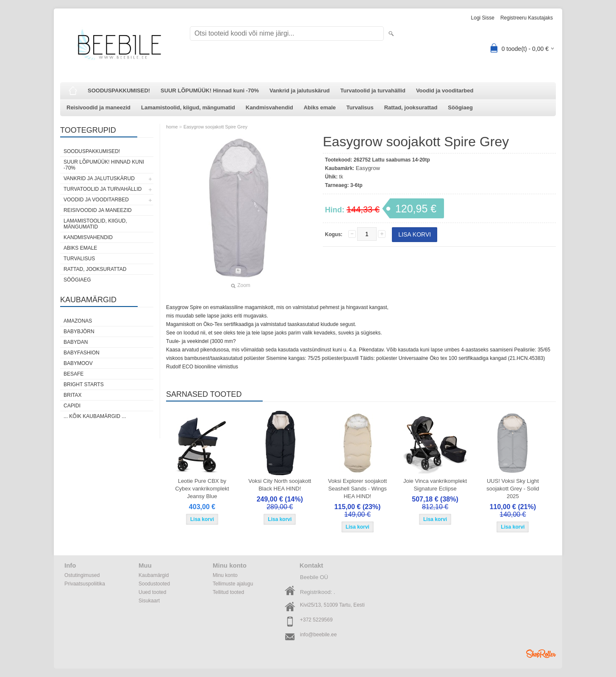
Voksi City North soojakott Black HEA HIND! (280, 485)
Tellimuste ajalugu (233, 584)
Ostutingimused (82, 575)
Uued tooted (152, 592)
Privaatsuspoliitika (85, 584)
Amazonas (78, 321)
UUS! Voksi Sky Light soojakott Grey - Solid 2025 (513, 489)
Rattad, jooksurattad (411, 107)
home (172, 127)
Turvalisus (360, 107)
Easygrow (368, 168)
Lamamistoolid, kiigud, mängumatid (188, 107)
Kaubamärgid (154, 575)
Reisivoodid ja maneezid (99, 107)
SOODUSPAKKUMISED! (119, 91)
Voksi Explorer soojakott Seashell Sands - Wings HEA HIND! (357, 489)
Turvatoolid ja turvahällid (373, 91)
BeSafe (74, 374)
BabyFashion (82, 353)
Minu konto (225, 575)
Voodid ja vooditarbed (445, 91)
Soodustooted (154, 584)
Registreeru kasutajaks (527, 18)
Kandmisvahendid (269, 107)
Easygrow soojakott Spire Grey (215, 127)
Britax (72, 395)
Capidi (72, 406)
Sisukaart (149, 601)
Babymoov (78, 363)
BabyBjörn (79, 332)
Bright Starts (84, 384)
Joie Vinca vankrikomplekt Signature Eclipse (435, 485)
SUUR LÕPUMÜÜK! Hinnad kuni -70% (210, 91)
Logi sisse (483, 18)
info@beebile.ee (318, 635)
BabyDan (76, 342)
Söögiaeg (460, 107)
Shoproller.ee (541, 654)
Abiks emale (320, 107)
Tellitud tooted (228, 592)
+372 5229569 (316, 620)
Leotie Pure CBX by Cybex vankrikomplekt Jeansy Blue (202, 489)
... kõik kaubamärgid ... (95, 416)
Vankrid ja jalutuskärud (300, 91)
